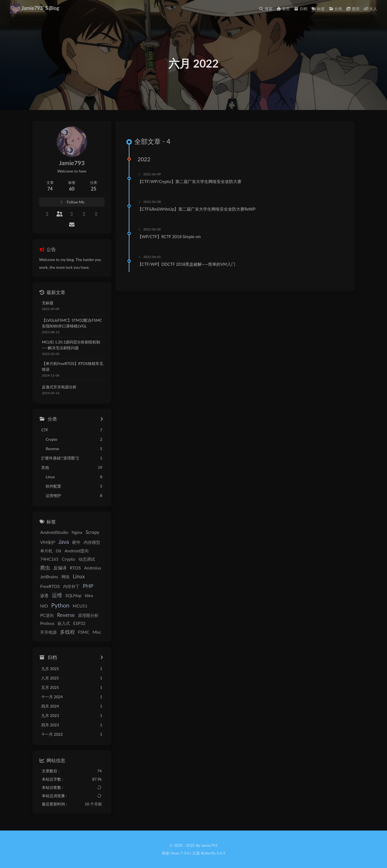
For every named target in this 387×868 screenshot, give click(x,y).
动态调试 (87, 559)
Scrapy (92, 532)
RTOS (75, 568)
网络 (66, 577)
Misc (77, 632)
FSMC (64, 632)
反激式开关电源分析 (59, 387)
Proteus (92, 615)
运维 (57, 595)
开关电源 (80, 624)
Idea (89, 596)
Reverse (49, 615)
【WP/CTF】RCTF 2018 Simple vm (170, 237)
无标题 (48, 303)
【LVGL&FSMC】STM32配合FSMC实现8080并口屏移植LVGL (72, 323)
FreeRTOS (50, 586)
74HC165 (49, 559)
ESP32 (62, 624)
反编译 (60, 568)
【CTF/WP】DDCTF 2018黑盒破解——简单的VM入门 (188, 264)
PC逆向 (86, 606)
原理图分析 (71, 615)
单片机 (46, 551)
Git (59, 551)
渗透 (44, 596)
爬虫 (45, 568)
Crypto (68, 559)
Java (64, 542)
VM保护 (48, 542)
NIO (100, 596)
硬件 (76, 542)
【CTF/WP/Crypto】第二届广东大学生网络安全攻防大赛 (191, 182)
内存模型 (92, 542)
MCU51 (69, 606)
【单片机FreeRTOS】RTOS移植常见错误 (73, 367)
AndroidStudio (54, 532)
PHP (88, 586)
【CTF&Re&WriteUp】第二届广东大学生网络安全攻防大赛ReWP (198, 209)
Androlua (92, 568)
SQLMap (73, 596)
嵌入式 (46, 624)
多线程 (48, 632)
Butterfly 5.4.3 (213, 853)
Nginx (77, 533)
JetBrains (49, 577)
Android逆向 (77, 551)
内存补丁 (71, 587)
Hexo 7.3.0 (180, 853)
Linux (79, 576)
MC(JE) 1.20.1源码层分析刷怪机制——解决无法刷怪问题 (71, 345)
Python (49, 605)
